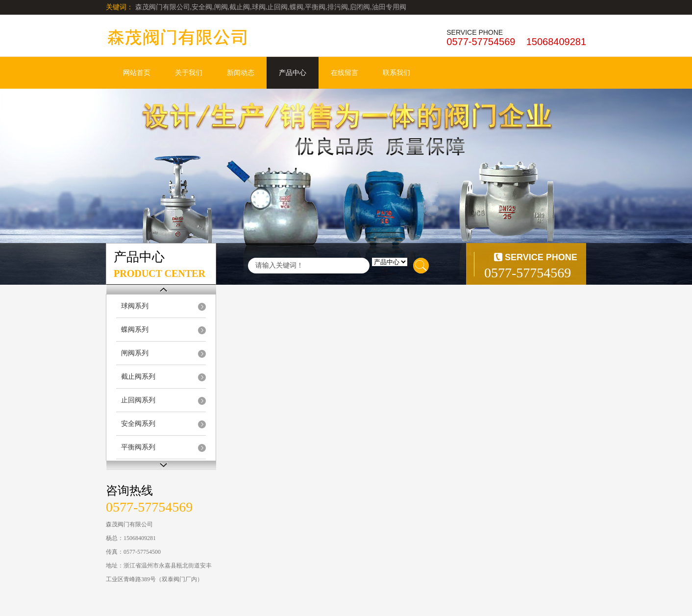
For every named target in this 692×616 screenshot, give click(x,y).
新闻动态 (241, 73)
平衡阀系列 (138, 447)
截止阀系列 (138, 377)
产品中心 (293, 73)
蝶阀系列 (135, 330)
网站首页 (137, 73)
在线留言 (345, 73)
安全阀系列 (138, 424)
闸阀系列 (135, 353)
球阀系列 (135, 306)
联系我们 (396, 73)
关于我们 (189, 73)
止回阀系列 (138, 400)
